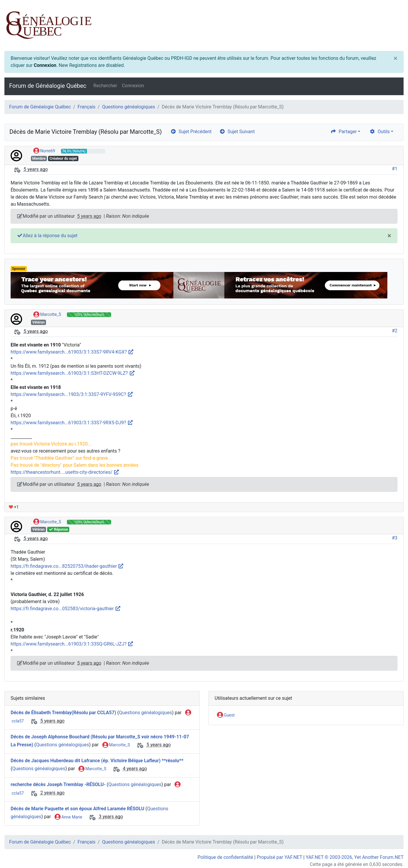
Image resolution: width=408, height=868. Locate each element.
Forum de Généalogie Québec (48, 86)
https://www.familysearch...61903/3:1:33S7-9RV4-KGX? (72, 352)
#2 (395, 331)
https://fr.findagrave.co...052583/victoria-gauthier (66, 609)
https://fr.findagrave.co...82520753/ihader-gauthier (67, 566)
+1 (14, 507)
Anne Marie (68, 817)
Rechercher (105, 86)
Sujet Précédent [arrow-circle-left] (191, 132)
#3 (395, 538)
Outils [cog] (380, 132)
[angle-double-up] (392, 849)
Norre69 (44, 151)
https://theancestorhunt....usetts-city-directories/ (65, 472)
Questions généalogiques (129, 107)
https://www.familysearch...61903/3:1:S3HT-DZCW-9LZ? (73, 373)
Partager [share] (344, 132)
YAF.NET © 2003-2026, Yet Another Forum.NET (355, 857)
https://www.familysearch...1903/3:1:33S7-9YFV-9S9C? (72, 394)
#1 (395, 169)
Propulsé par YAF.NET (279, 857)
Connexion (45, 65)
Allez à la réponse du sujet (47, 236)
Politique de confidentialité (225, 857)
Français (87, 107)
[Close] (395, 58)
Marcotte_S (47, 315)
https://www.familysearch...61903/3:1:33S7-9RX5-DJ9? (72, 423)
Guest (226, 715)
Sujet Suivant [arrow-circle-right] (237, 132)
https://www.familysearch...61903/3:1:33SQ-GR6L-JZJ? (72, 644)
